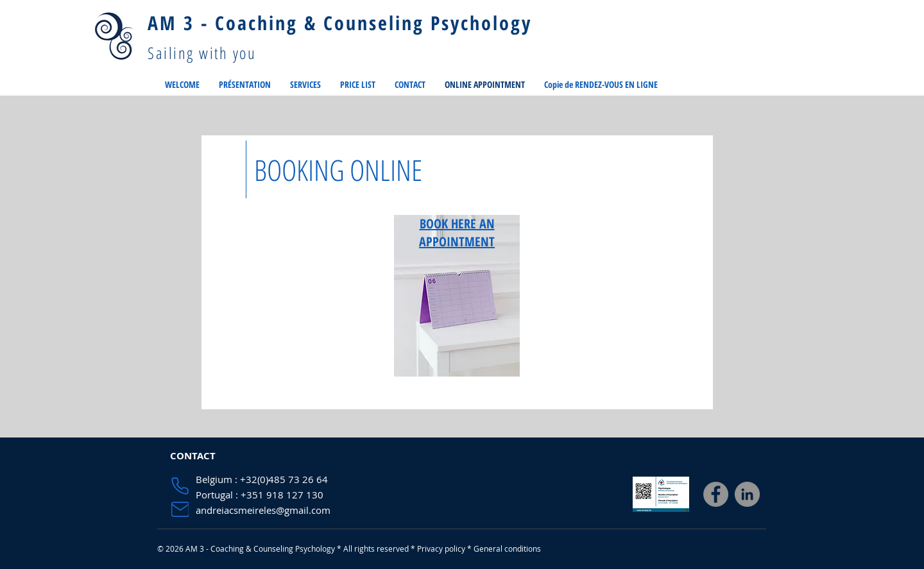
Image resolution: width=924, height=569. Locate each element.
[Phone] (180, 486)
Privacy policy (441, 548)
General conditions (507, 548)
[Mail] (180, 509)
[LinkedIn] (747, 494)
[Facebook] (716, 494)
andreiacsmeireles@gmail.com (263, 510)
